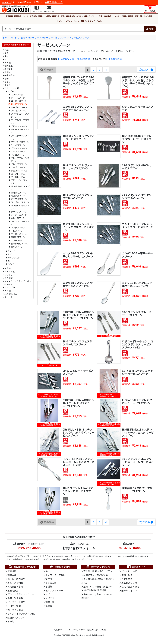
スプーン (64, 37)
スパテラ (50, 598)
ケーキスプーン (18, 145)
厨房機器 (9, 16)
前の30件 (47, 70)
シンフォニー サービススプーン (138, 108)
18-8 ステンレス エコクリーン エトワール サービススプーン (138, 462)
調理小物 (50, 602)
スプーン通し (17, 240)
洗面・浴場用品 (105, 16)
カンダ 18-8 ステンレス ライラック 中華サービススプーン (78, 227)
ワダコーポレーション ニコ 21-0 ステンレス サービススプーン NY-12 (138, 344)
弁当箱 (8, 268)
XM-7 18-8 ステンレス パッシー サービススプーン (137, 372)
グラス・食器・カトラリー (87, 16)
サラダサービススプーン (20, 188)
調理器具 (18, 16)
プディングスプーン (20, 142)
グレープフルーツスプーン (20, 159)
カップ (8, 82)
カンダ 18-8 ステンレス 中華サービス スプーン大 (137, 284)
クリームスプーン (19, 212)
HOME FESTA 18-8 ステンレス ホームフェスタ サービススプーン (138, 432)
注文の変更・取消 (130, 586)
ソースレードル (18, 177)
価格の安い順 (67, 59)
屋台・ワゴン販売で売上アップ (99, 586)
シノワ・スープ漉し (55, 575)
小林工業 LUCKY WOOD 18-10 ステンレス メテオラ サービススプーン (78, 403)
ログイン (6, 2)
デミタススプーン (19, 148)
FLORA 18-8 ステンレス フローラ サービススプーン (137, 401)
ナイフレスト (14, 258)
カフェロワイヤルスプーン (20, 207)
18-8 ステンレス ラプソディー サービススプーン (79, 137)
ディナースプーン (19, 215)
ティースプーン (18, 98)
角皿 (6, 53)
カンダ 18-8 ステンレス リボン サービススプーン (78, 108)
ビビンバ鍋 (10, 287)
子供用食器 (10, 75)
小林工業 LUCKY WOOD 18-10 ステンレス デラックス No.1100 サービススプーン (78, 315)
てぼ (48, 594)
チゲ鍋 (8, 291)
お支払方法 (127, 579)
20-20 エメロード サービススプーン (78, 372)
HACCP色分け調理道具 (95, 590)
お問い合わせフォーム (79, 548)
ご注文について (129, 571)
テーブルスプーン (19, 107)
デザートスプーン (19, 126)
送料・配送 (127, 575)
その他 (99, 21)
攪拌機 (49, 579)
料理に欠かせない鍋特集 (96, 575)
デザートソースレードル (20, 182)
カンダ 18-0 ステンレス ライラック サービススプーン (137, 225)
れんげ (11, 264)
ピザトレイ (10, 275)
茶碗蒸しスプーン (19, 193)
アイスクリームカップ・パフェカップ (17, 283)
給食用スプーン (18, 237)
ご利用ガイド (136, 567)
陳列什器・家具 (58, 16)
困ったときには (129, 590)
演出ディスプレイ (88, 21)
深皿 (6, 56)
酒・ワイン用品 (146, 16)
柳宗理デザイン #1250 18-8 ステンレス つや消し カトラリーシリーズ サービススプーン (79, 82)
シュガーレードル (19, 171)
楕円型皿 (9, 66)
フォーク (12, 251)
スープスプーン (18, 167)
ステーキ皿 (10, 272)
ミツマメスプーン (19, 199)
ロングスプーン (18, 227)
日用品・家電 (133, 16)
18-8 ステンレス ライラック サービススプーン (137, 196)
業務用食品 (70, 16)
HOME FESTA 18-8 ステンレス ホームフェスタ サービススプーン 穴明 (78, 462)
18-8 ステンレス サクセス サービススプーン (77, 196)
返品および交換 (129, 583)
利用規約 (58, 630)
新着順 (54, 59)
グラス (8, 85)
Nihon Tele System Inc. (80, 635)
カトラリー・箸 (49, 37)
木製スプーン (17, 231)
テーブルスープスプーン (20, 122)
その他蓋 (9, 278)
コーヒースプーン (19, 101)
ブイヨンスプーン (19, 111)
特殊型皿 (9, 69)
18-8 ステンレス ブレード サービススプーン (137, 314)
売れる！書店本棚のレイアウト (99, 571)
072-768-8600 (29, 548)
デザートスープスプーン (20, 131)
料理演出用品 (11, 294)
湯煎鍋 (49, 606)
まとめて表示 (115, 59)
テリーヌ (9, 297)
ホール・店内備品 (30, 16)
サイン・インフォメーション (68, 21)
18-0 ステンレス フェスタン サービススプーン (77, 343)
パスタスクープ (18, 196)
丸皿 (6, 50)
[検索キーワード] (73, 29)
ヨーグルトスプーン (20, 202)
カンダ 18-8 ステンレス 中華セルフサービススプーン (78, 255)
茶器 (6, 79)
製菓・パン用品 (44, 16)
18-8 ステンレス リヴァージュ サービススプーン (77, 167)
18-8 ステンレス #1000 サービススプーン (137, 167)
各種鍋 (49, 586)
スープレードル (18, 174)
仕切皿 (8, 72)
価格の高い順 (84, 59)
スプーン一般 (17, 95)
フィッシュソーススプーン (20, 115)
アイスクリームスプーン (20, 137)
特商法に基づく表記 (96, 630)
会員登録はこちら (54, 2)
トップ (6, 37)
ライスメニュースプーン (20, 223)
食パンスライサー (54, 590)
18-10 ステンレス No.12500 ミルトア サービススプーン (78, 491)
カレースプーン (18, 218)
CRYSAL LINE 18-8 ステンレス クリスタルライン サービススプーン (79, 432)
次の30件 (146, 70)
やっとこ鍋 (51, 583)
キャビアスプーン (19, 234)
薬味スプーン (17, 247)
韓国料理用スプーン (20, 243)
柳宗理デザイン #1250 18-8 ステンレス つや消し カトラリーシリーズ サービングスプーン (138, 82)
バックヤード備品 (120, 16)
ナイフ (11, 254)
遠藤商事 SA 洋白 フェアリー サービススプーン (137, 490)
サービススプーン (80, 37)
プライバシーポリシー (75, 630)
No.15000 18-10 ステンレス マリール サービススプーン (138, 139)
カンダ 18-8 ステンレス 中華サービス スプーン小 (78, 284)
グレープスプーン (19, 164)
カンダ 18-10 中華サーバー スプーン (137, 255)
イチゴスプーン (18, 155)
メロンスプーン (18, 151)
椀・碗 (8, 63)
